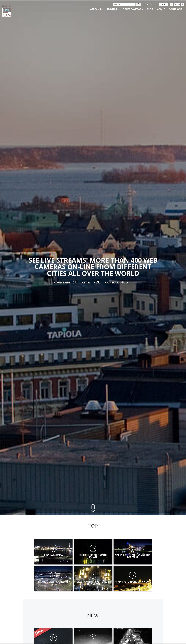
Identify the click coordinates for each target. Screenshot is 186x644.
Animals (113, 9)
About (161, 9)
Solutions (175, 9)
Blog (150, 9)
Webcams (96, 9)
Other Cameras (133, 9)
